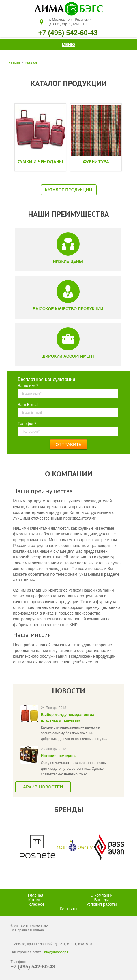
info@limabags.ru (57, 952)
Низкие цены (68, 261)
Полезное (36, 904)
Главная (14, 63)
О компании (101, 895)
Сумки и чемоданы (40, 161)
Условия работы (101, 904)
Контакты (68, 909)
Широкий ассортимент (68, 356)
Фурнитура (96, 161)
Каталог (31, 63)
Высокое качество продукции (68, 309)
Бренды (101, 900)
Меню (69, 45)
